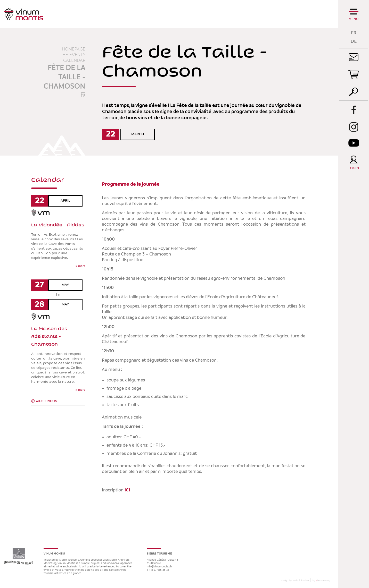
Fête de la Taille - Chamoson (64, 77)
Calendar (74, 61)
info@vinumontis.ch (159, 567)
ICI (128, 490)
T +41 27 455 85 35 (158, 570)
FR (354, 33)
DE (354, 41)
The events (73, 55)
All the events (46, 401)
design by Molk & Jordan (295, 581)
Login (354, 168)
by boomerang (321, 581)
